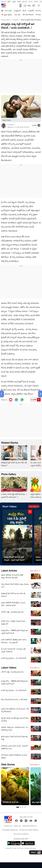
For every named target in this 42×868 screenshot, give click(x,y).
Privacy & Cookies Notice (29, 830)
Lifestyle (15, 20)
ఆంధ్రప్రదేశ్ (31, 10)
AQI (29, 6)
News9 (3, 1)
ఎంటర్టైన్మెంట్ (17, 10)
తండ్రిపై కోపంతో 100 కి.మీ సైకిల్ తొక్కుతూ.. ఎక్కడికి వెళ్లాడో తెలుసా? (15, 558)
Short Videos (9, 506)
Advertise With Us (30, 826)
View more (34, 506)
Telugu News (6, 20)
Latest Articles (9, 571)
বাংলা (31, 1)
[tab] (18, 807)
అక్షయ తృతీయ (8, 15)
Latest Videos (9, 668)
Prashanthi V (11, 125)
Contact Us (8, 826)
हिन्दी (9, 1)
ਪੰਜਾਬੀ (36, 1)
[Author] (4, 126)
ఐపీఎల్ (24, 10)
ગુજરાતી (25, 1)
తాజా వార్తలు (8, 10)
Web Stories (8, 764)
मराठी (19, 1)
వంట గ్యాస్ (17, 15)
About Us (17, 826)
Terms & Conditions (21, 834)
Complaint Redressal (10, 830)
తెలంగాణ (38, 10)
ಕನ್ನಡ (14, 1)
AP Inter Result (28, 15)
